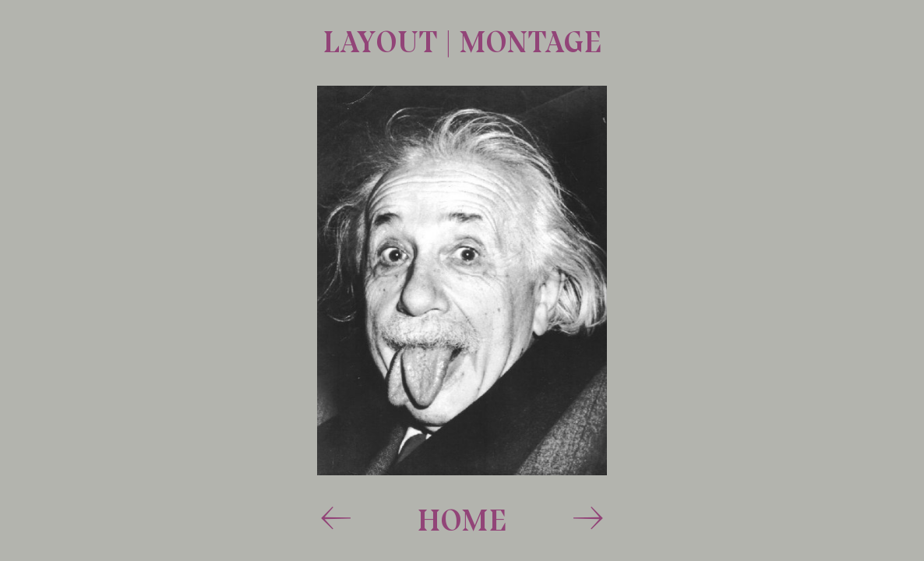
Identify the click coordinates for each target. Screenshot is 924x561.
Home (462, 520)
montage (530, 41)
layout (384, 41)
